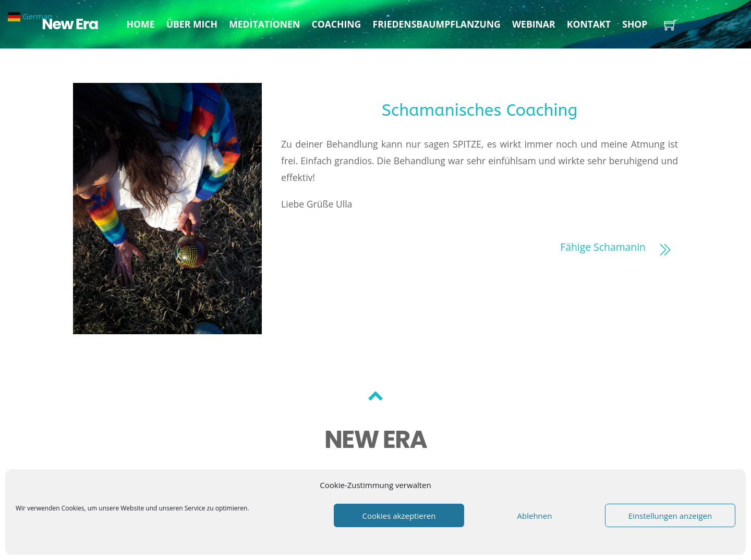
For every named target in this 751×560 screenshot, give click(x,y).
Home (141, 24)
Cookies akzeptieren (399, 516)
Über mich (192, 24)
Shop (635, 24)
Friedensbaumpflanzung (437, 24)
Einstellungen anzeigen (670, 516)
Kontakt (589, 24)
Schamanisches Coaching (480, 110)
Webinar (534, 24)
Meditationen (264, 24)
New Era (70, 24)
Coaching (336, 24)
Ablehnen (535, 516)
